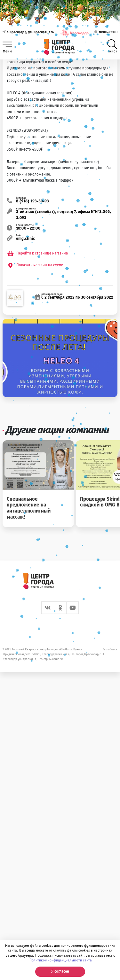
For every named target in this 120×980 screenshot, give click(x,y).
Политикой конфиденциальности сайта (61, 960)
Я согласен (60, 972)
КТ (104, 654)
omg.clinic (25, 239)
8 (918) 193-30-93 (32, 201)
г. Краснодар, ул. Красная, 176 (28, 33)
